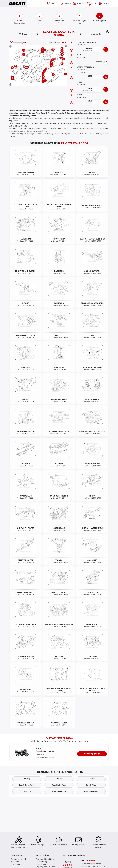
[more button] (101, 49)
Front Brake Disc (59, 791)
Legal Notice (41, 864)
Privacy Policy (41, 862)
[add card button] (106, 49)
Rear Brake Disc (91, 791)
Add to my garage (92, 754)
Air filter (59, 779)
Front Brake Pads (27, 785)
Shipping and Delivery (45, 867)
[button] (108, 32)
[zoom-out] (12, 43)
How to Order (16, 864)
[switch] (64, 43)
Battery (27, 779)
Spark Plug (91, 785)
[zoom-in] (24, 43)
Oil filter (91, 779)
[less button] (95, 49)
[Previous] (39, 34)
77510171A (81, 72)
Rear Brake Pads (59, 785)
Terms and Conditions (45, 859)
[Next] (79, 34)
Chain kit (27, 791)
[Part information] (71, 50)
